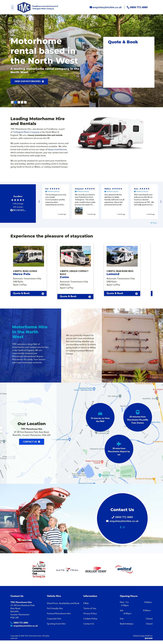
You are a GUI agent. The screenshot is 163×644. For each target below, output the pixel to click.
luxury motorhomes (57, 150)
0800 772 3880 (137, 7)
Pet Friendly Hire (55, 609)
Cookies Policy (90, 619)
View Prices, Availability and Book (63, 604)
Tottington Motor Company (43, 9)
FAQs (86, 604)
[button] (39, 202)
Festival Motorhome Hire (59, 614)
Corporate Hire (54, 619)
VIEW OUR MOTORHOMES (28, 81)
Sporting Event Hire (56, 624)
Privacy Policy (90, 614)
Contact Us (30, 442)
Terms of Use (90, 609)
